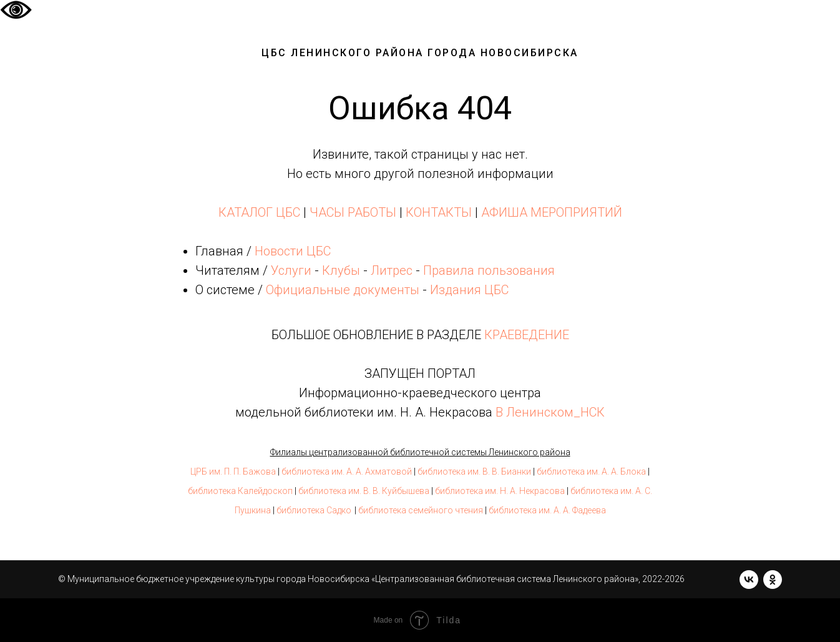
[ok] (773, 580)
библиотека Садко (314, 510)
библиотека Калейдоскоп (240, 491)
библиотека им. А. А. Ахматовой (347, 472)
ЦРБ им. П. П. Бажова (233, 472)
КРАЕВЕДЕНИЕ (527, 335)
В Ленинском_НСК (550, 412)
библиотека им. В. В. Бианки (474, 472)
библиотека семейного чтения (421, 510)
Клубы (341, 270)
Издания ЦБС (468, 290)
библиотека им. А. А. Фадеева (547, 510)
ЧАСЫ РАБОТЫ (353, 212)
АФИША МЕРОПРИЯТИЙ (552, 212)
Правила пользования (489, 270)
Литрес (392, 270)
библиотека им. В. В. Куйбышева (364, 491)
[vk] (749, 580)
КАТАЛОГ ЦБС (259, 212)
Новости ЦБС (293, 251)
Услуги (291, 270)
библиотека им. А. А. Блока (591, 472)
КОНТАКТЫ (439, 212)
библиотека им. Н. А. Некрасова (500, 491)
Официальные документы (343, 290)
